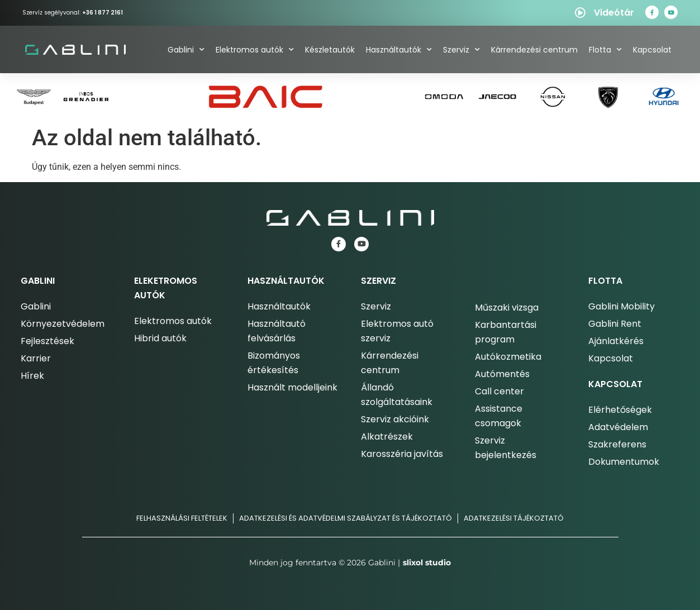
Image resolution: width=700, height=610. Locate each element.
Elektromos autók (255, 50)
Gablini (186, 50)
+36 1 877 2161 (103, 13)
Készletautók (330, 50)
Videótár (614, 13)
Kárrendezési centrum (534, 50)
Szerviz (461, 50)
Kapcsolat (652, 50)
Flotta (605, 50)
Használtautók (399, 50)
